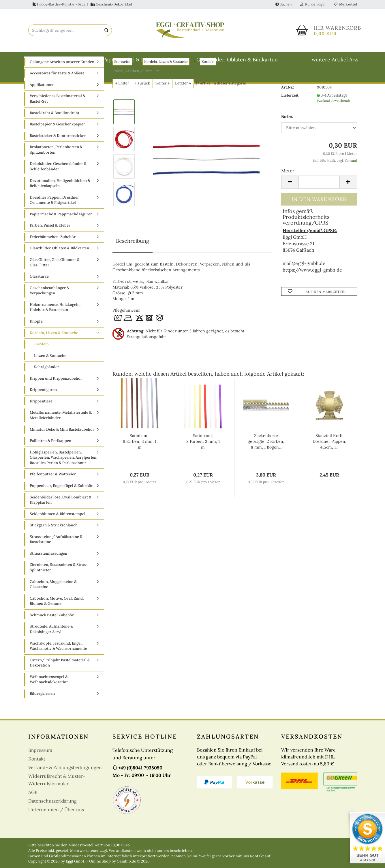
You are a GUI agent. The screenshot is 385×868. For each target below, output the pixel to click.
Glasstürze (39, 296)
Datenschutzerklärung (52, 821)
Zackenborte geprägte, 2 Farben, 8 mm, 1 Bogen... (266, 462)
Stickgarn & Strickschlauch (54, 545)
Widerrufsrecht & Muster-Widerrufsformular (57, 800)
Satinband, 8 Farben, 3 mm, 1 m (140, 462)
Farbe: (287, 136)
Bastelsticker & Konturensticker (58, 156)
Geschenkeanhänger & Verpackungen (49, 310)
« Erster (122, 103)
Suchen (283, 4)
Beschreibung (133, 261)
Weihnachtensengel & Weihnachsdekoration (49, 699)
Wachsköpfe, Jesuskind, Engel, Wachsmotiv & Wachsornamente (58, 666)
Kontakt (37, 779)
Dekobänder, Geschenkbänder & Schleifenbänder (58, 187)
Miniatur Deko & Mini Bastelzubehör (62, 449)
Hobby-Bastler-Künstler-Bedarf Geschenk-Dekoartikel (82, 4)
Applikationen (42, 105)
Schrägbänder (47, 387)
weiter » (163, 103)
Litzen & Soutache (50, 375)
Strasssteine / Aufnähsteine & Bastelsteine (56, 559)
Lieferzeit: (290, 115)
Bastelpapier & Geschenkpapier (57, 144)
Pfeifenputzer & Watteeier (53, 494)
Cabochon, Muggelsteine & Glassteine (53, 604)
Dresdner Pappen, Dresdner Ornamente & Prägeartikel (54, 220)
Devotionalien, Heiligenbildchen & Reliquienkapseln (60, 203)
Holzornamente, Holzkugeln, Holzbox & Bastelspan (55, 327)
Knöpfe (36, 341)
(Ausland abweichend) (333, 120)
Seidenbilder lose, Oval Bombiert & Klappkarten (61, 520)
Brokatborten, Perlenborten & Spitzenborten (56, 170)
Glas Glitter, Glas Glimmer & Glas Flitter (55, 282)
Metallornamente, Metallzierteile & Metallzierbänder (61, 435)
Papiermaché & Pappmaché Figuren (146, 60)
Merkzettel (345, 4)
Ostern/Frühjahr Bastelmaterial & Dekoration (60, 683)
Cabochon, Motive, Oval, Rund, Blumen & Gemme (57, 621)
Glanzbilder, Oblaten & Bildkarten (237, 60)
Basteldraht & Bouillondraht (62, 60)
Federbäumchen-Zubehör (53, 257)
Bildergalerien (42, 713)
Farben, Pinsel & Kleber (50, 245)
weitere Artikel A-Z (335, 60)
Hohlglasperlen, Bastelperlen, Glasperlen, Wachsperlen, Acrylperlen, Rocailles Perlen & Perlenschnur (63, 477)
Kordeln (42, 364)
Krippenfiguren (43, 410)
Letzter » (183, 103)
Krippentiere (41, 421)
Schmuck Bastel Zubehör (52, 635)
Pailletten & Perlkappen (50, 461)
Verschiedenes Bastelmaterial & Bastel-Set (58, 119)
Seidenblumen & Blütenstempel (58, 534)
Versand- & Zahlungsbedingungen (65, 788)
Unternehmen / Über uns (56, 830)
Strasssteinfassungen (48, 573)
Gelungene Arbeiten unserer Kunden (62, 82)
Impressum (40, 770)
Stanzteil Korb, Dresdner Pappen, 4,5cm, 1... (329, 462)
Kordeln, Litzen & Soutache (54, 353)
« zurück (142, 103)
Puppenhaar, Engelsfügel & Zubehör (61, 505)
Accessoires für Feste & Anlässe (57, 93)
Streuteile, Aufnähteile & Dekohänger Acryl (51, 649)
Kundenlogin (313, 4)
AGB (33, 812)
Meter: (288, 191)
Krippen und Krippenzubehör (56, 398)
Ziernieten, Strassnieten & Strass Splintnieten (59, 588)
